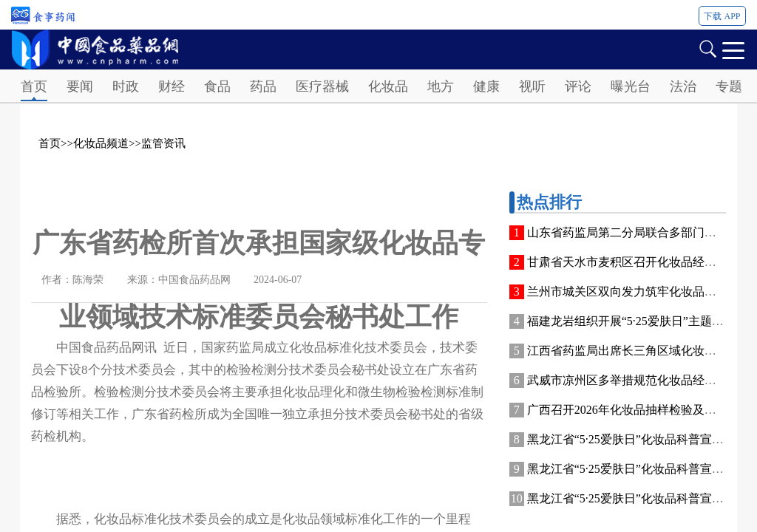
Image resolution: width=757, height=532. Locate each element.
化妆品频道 (101, 143)
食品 (217, 86)
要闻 (80, 86)
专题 (729, 86)
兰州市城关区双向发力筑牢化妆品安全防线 (639, 291)
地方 (441, 86)
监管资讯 (163, 143)
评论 (578, 86)
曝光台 (631, 86)
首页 (34, 86)
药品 (263, 86)
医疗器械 (322, 86)
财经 (172, 86)
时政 (126, 86)
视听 (532, 86)
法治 (683, 86)
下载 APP (722, 16)
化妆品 (388, 86)
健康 (486, 86)
